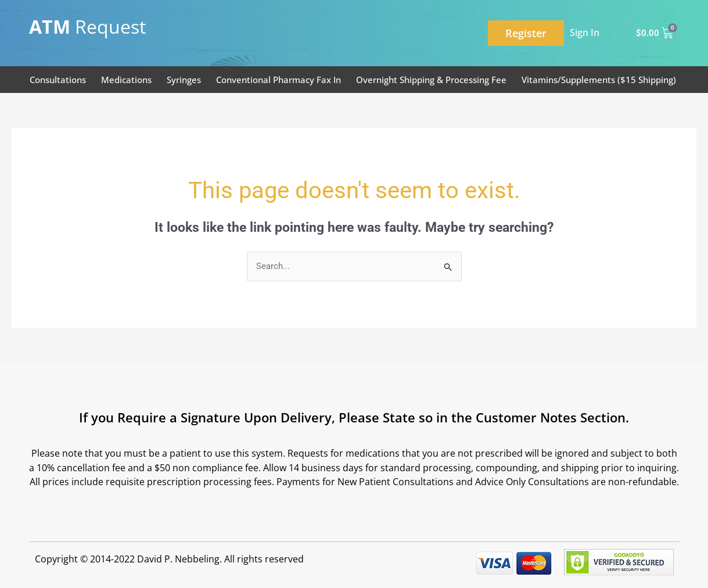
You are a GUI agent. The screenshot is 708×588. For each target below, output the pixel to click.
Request (87, 26)
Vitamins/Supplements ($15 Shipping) (599, 80)
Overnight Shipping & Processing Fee (431, 80)
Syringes (184, 80)
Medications (126, 80)
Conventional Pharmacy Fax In (278, 80)
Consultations (58, 80)
